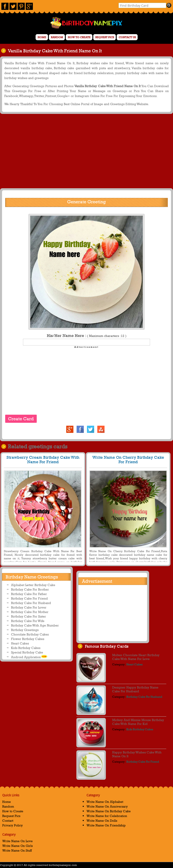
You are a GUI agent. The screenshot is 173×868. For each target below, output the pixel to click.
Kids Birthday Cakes (26, 648)
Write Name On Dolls (102, 820)
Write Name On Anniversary (107, 806)
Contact (8, 820)
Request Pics (105, 37)
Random (57, 37)
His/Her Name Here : (87, 336)
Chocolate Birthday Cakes (30, 634)
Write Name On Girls (17, 846)
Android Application (29, 657)
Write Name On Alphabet (105, 802)
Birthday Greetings (25, 630)
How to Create (79, 37)
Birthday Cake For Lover (29, 607)
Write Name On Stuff (17, 850)
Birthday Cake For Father (29, 594)
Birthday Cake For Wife (28, 621)
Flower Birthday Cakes (28, 639)
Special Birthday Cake (27, 652)
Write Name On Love (17, 841)
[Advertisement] (86, 151)
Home (42, 37)
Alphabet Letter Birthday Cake (33, 585)
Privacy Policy (13, 825)
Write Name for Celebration (107, 816)
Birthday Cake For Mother (30, 612)
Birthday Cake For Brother (30, 589)
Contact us (127, 37)
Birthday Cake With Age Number (35, 625)
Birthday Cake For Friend (29, 598)
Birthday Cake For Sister (28, 616)
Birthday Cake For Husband (31, 603)
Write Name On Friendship (106, 825)
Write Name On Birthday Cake (109, 811)
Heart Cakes (20, 643)
